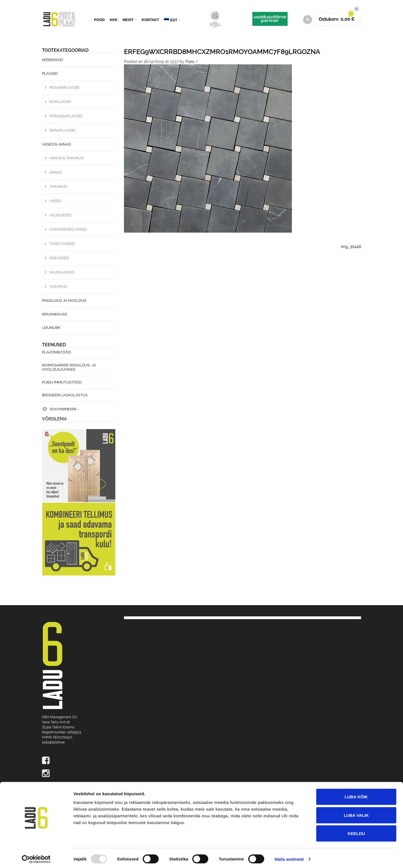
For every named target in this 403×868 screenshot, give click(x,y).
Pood (99, 20)
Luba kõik (356, 795)
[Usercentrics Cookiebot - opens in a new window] (36, 857)
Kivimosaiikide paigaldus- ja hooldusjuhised (69, 368)
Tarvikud (58, 187)
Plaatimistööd (56, 353)
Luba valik (356, 813)
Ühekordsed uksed (68, 230)
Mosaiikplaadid (64, 88)
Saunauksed (62, 273)
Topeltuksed (62, 245)
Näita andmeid (289, 857)
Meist (128, 20)
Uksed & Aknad (56, 145)
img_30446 (351, 247)
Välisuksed (60, 216)
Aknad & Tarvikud (66, 159)
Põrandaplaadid (66, 117)
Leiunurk (51, 328)
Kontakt (150, 20)
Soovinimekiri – (60, 410)
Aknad (56, 173)
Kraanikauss (55, 315)
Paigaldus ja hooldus (64, 301)
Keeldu (356, 831)
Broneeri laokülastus (65, 396)
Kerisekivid (52, 61)
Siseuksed (59, 259)
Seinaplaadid (62, 131)
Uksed (55, 202)
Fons (190, 62)
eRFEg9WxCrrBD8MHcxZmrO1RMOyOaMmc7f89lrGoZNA (222, 52)
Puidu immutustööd (62, 383)
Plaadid (50, 74)
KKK (114, 20)
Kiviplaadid (60, 102)
